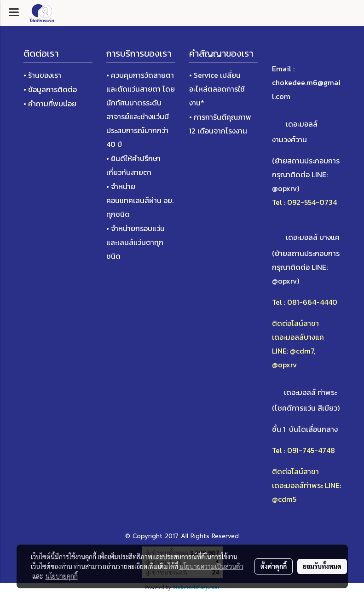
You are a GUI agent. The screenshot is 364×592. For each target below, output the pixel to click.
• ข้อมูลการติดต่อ (50, 89)
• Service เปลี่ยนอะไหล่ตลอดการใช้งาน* (217, 89)
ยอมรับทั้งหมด (322, 566)
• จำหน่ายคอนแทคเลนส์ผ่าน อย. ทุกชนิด (140, 200)
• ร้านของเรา (42, 75)
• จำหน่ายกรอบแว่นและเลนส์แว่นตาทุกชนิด (136, 242)
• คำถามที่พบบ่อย (50, 104)
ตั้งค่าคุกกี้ (274, 566)
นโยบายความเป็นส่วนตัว (211, 566)
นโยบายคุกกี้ (62, 576)
